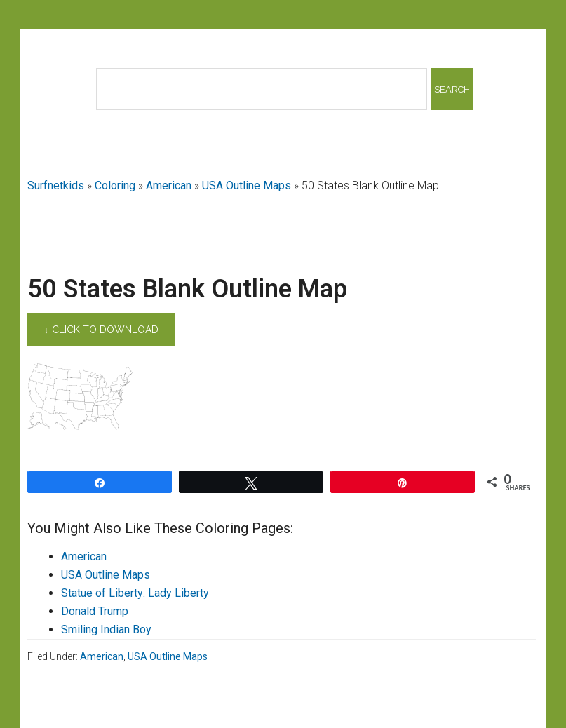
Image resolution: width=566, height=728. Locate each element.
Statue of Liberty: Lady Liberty (135, 593)
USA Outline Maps (247, 186)
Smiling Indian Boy (106, 629)
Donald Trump (95, 611)
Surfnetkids (56, 186)
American (169, 186)
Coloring (115, 186)
